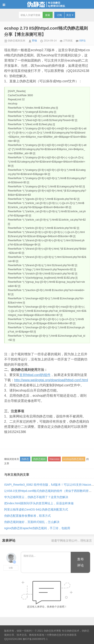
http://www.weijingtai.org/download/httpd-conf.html (51, 380)
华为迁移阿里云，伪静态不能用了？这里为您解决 (36, 497)
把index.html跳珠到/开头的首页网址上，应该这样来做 (39, 503)
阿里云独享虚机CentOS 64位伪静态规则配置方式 (36, 509)
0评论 (83, 41)
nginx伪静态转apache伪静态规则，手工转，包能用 (37, 528)
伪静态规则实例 (15, 41)
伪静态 (25, 459)
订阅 (59, 15)
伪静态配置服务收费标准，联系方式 (27, 516)
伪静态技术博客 (47, 4)
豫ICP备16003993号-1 (35, 639)
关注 (70, 15)
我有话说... (46, 563)
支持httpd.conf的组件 (35, 375)
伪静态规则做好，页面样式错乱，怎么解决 (32, 522)
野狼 (35, 41)
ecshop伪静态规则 (74, 459)
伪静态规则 (39, 459)
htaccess (54, 459)
